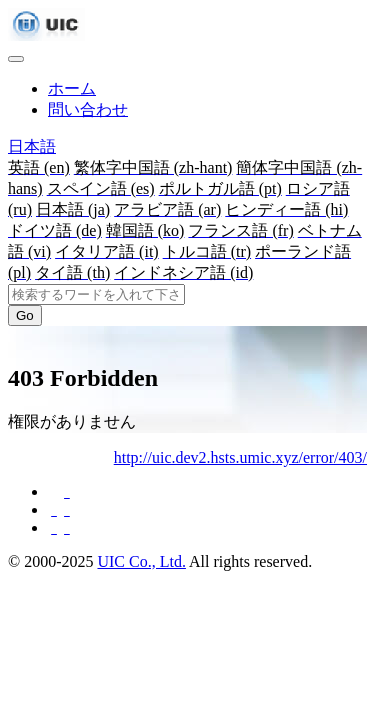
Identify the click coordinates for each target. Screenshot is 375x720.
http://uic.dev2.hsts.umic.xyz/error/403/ (240, 457)
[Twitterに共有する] (65, 509)
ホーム (72, 88)
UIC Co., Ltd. (141, 561)
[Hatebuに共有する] (65, 527)
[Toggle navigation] (16, 59)
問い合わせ (88, 109)
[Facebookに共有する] (65, 491)
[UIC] (46, 35)
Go (25, 315)
